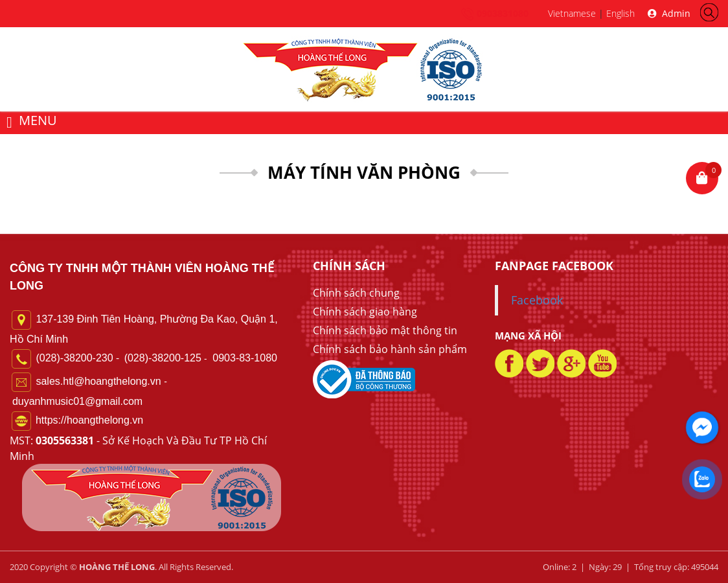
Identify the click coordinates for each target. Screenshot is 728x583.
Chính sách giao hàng (365, 312)
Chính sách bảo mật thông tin (385, 330)
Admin (669, 13)
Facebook (537, 300)
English (620, 13)
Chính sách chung (356, 293)
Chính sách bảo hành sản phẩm (390, 349)
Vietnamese (572, 13)
